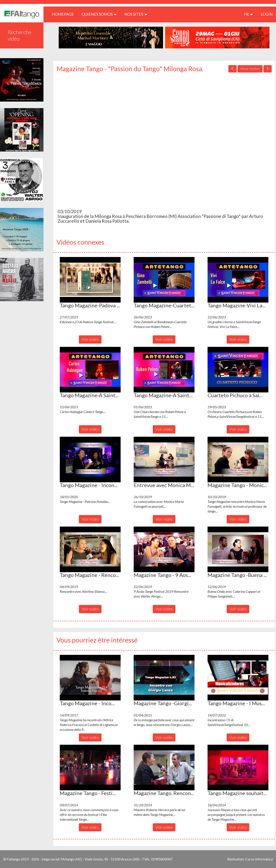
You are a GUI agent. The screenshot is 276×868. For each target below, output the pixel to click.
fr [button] (248, 14)
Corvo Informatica (259, 859)
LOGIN (267, 14)
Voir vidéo (90, 339)
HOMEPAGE (64, 14)
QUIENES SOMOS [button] (99, 14)
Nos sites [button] (136, 14)
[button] (90, 280)
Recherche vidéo (19, 35)
